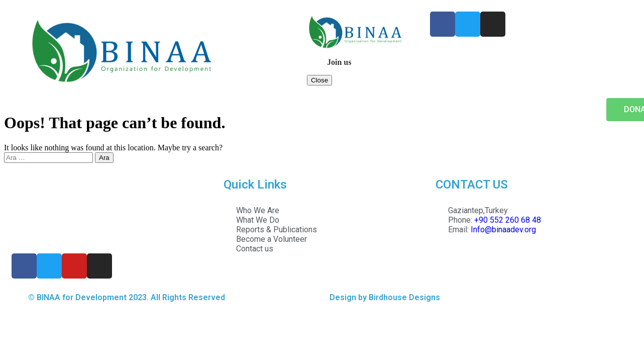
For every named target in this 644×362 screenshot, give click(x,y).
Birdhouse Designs (404, 297)
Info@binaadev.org (503, 230)
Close (319, 80)
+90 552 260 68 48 (508, 220)
